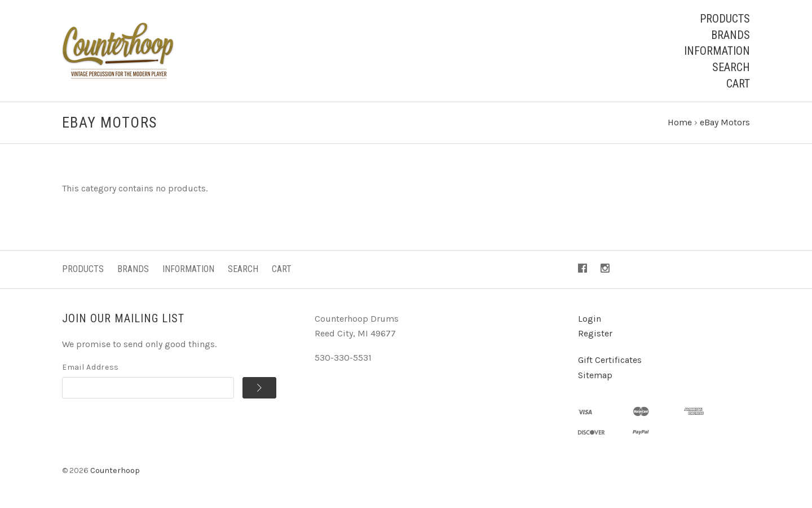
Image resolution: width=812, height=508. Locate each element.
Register (595, 333)
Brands (731, 35)
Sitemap (595, 375)
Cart (738, 84)
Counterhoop (115, 470)
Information (717, 51)
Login (590, 319)
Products (725, 19)
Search (731, 67)
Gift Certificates (610, 360)
